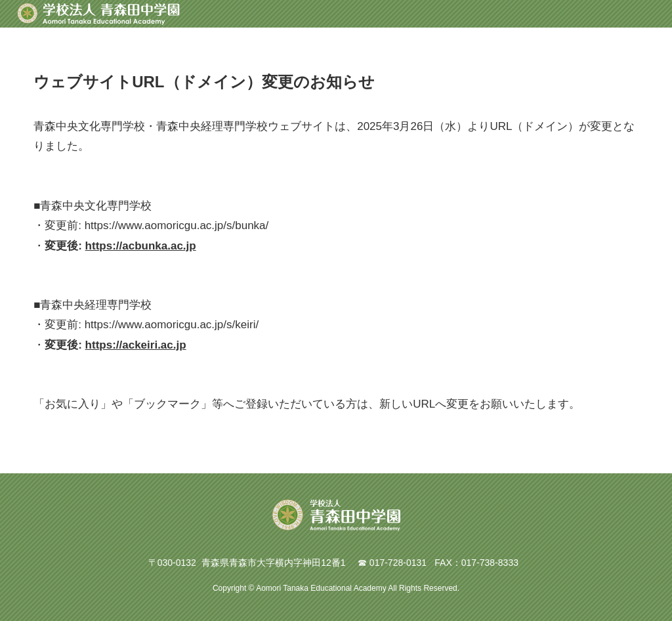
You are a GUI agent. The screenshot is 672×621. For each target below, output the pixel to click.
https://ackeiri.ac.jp (136, 345)
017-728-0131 (398, 563)
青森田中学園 (98, 14)
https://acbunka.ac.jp (141, 246)
